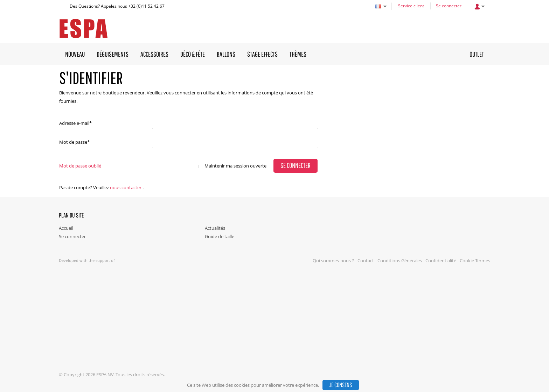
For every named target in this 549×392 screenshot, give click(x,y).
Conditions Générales (400, 261)
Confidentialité (441, 261)
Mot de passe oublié (80, 166)
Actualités (215, 228)
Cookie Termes (475, 261)
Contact (366, 261)
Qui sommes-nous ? (333, 261)
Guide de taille (220, 236)
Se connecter (449, 6)
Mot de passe (74, 142)
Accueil (66, 228)
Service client (411, 6)
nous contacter (126, 187)
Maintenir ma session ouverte (235, 166)
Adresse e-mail (75, 123)
